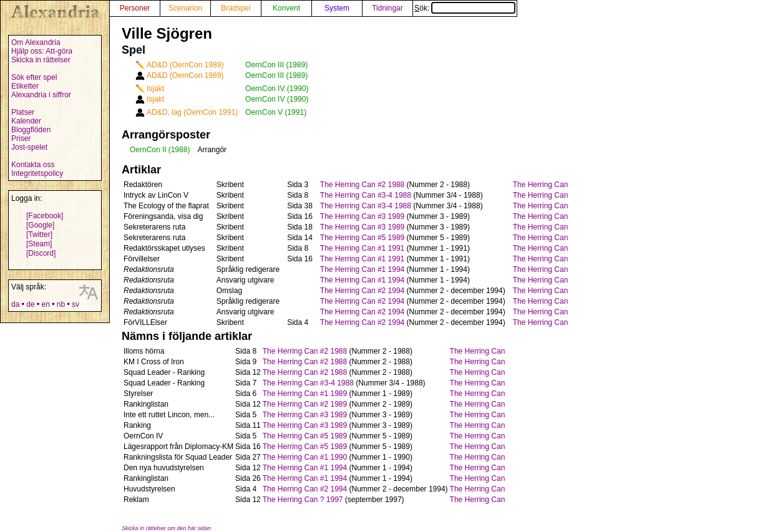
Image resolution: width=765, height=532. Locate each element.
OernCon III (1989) (276, 65)
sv (76, 304)
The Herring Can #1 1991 (362, 248)
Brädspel (236, 8)
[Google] (40, 225)
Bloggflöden (31, 130)
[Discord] (41, 253)
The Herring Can (541, 185)
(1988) (179, 150)
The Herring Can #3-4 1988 (366, 195)
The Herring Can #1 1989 (305, 394)
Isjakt (155, 89)
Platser (23, 112)
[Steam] (39, 244)
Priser (21, 138)
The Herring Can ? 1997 (303, 500)
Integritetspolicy (37, 173)
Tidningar (387, 8)
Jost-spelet (29, 147)
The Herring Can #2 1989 (305, 404)
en (45, 304)
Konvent (286, 8)
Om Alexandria (36, 42)
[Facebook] (45, 216)
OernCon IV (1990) (277, 89)
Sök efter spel (34, 77)
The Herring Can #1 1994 (362, 269)
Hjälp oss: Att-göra (42, 51)
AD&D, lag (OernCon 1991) (192, 112)
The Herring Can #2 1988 (362, 185)
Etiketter (25, 86)
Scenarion (185, 8)
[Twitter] (39, 235)
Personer (135, 8)
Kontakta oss (33, 165)
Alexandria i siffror (41, 95)
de (30, 304)
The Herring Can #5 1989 (362, 238)
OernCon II (148, 150)
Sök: (465, 8)
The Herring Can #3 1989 (362, 216)
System (337, 8)
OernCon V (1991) (276, 112)
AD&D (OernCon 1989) (185, 65)
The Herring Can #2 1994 (362, 291)
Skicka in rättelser (41, 60)
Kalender (26, 121)
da (15, 304)
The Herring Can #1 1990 (305, 457)
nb (61, 304)
